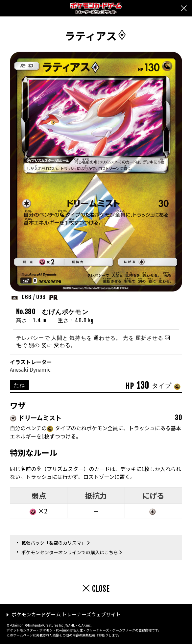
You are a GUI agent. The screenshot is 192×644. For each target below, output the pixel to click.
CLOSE (101, 589)
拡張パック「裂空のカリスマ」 (54, 543)
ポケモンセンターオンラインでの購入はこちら (70, 552)
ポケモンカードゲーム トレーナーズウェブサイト (66, 614)
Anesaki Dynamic (30, 369)
